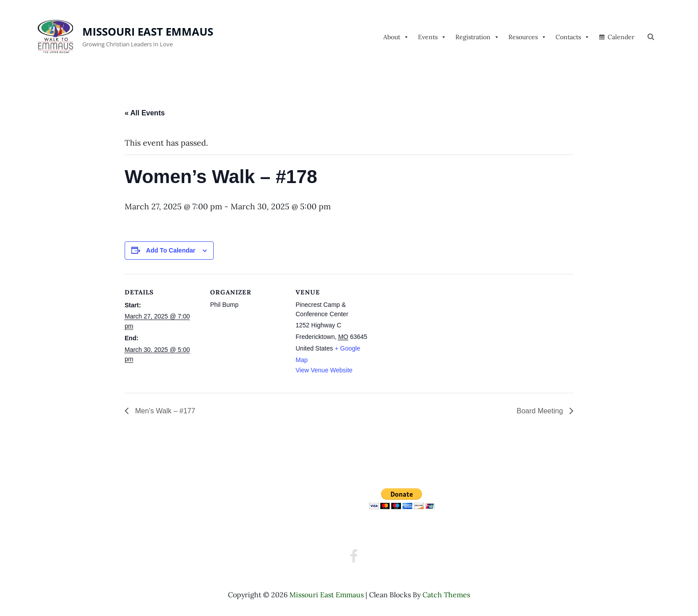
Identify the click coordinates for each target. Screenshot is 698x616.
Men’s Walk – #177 (164, 411)
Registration (477, 37)
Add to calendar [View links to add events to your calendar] (171, 250)
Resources (528, 37)
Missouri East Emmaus (148, 31)
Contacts (573, 37)
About (396, 37)
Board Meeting (541, 411)
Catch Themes (446, 595)
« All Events (145, 113)
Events (432, 37)
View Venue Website (324, 370)
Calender (621, 37)
